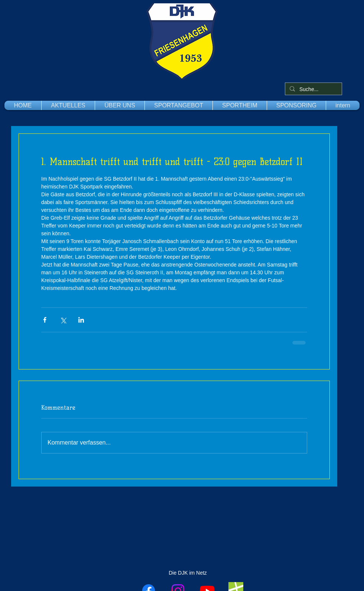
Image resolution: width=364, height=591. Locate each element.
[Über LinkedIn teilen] (81, 320)
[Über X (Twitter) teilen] (63, 320)
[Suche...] (313, 90)
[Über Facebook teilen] (45, 320)
